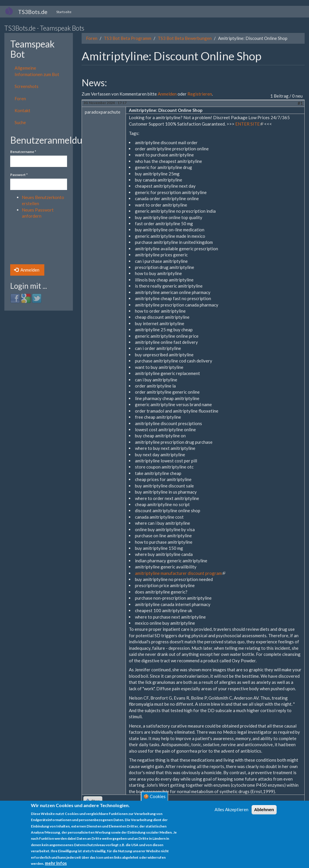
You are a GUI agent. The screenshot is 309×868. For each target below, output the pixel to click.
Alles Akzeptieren (231, 809)
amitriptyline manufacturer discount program (180, 573)
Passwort (19, 175)
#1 (300, 103)
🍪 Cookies (154, 796)
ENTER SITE (249, 124)
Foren (20, 98)
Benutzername (23, 152)
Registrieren (200, 94)
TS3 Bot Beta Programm (128, 38)
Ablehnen (264, 810)
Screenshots (27, 86)
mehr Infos (56, 863)
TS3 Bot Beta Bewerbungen (185, 38)
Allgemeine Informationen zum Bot (37, 71)
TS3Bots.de (33, 12)
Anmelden (27, 270)
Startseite (64, 12)
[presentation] (34, 243)
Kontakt (22, 110)
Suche (20, 122)
